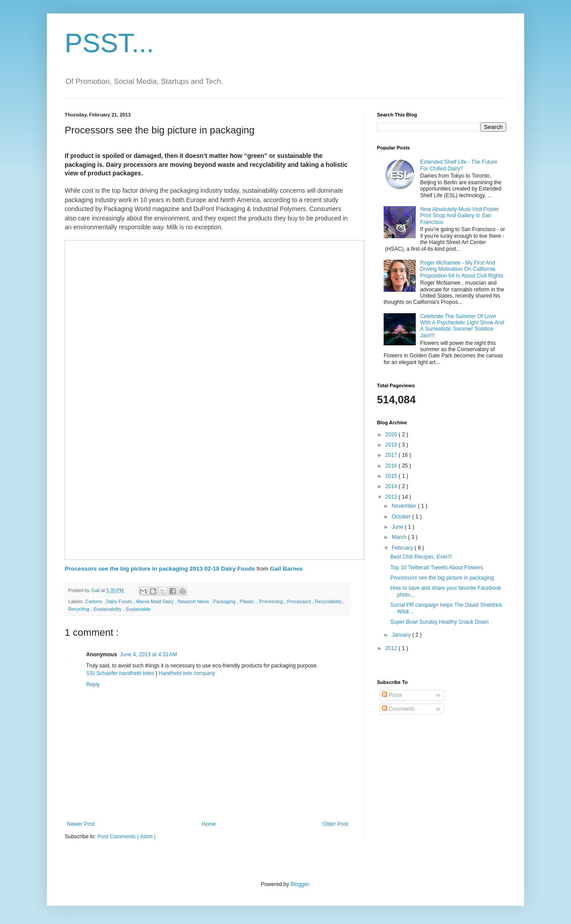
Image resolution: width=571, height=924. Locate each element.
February (403, 548)
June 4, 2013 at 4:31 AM (148, 655)
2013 (392, 497)
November (405, 506)
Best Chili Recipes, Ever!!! (421, 557)
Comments (398, 709)
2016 (392, 466)
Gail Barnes (286, 569)
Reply (93, 684)
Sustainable (138, 609)
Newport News (194, 601)
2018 (392, 445)
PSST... (109, 43)
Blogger (300, 884)
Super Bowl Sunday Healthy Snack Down (439, 622)
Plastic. (248, 601)
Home (209, 824)
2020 (392, 435)
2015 (392, 476)
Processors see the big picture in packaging (442, 578)
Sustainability (108, 609)
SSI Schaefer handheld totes (120, 673)
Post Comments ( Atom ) (126, 837)
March (400, 537)
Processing (272, 601)
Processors (300, 601)
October (402, 517)
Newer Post (81, 824)
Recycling (79, 609)
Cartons (94, 601)
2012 (392, 648)
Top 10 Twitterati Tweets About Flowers (437, 568)
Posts (392, 695)
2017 (392, 455)
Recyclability (329, 601)
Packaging (225, 601)
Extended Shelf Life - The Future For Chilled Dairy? (459, 165)
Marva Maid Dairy (156, 601)
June (398, 527)
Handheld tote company (187, 673)
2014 (392, 486)
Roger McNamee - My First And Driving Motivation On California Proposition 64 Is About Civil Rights (462, 269)
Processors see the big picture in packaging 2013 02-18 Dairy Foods (160, 569)
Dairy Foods (120, 601)
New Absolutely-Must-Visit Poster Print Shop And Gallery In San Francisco (460, 216)
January (402, 635)
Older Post (335, 824)
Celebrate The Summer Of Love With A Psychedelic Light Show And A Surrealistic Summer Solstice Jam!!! (462, 326)
